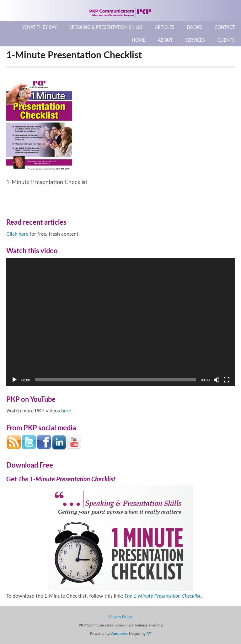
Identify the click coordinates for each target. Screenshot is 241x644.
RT (149, 634)
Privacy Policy (121, 617)
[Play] (14, 380)
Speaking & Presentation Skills (106, 27)
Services (195, 40)
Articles (165, 27)
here (66, 410)
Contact (225, 27)
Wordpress (119, 634)
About (165, 40)
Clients (226, 40)
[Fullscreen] (227, 380)
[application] (120, 322)
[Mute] (217, 380)
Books (195, 27)
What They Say (40, 27)
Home (139, 40)
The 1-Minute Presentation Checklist (163, 596)
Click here (17, 234)
